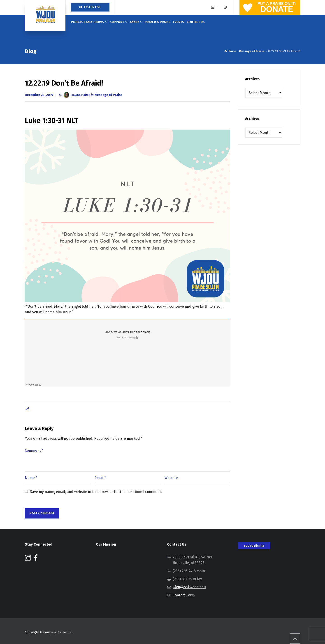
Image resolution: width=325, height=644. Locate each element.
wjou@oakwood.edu (189, 587)
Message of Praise (109, 95)
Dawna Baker (80, 95)
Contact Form (184, 595)
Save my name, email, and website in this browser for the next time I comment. (96, 492)
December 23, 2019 (39, 95)
